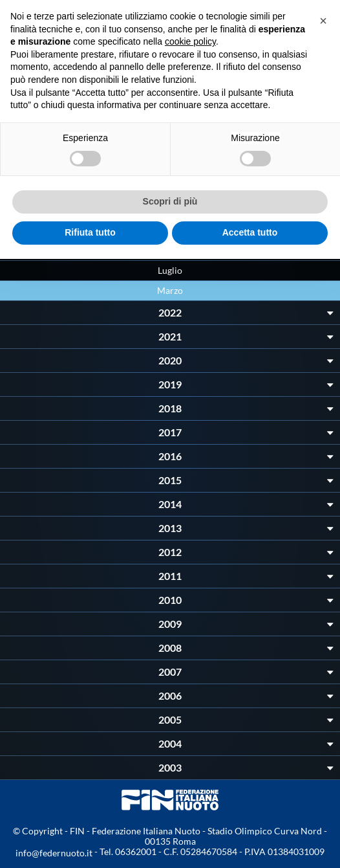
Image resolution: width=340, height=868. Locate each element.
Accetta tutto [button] (250, 232)
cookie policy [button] (190, 41)
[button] (323, 21)
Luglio (170, 270)
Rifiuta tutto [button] (90, 232)
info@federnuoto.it (54, 853)
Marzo (170, 290)
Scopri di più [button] (170, 201)
